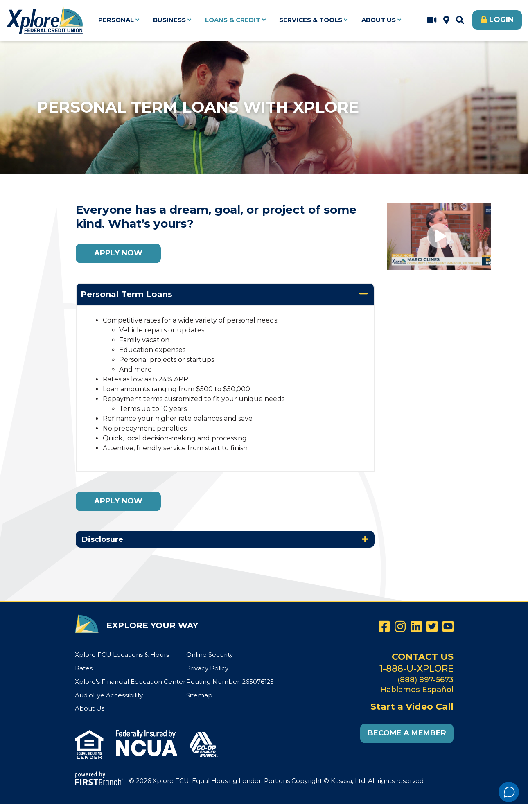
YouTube (448, 626)
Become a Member (407, 732)
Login (501, 20)
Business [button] (169, 20)
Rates (84, 668)
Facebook (384, 626)
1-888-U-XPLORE (416, 668)
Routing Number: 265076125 (230, 681)
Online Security (210, 655)
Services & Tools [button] (311, 20)
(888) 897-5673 (425, 679)
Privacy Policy (207, 668)
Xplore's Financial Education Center (130, 681)
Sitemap (199, 694)
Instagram (400, 626)
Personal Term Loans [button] (126, 294)
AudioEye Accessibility (109, 694)
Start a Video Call (432, 20)
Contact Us (422, 656)
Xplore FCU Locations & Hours (446, 20)
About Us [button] (379, 20)
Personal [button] (116, 20)
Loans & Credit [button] (233, 20)
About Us (90, 707)
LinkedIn (416, 626)
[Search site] (460, 20)
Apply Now (118, 253)
